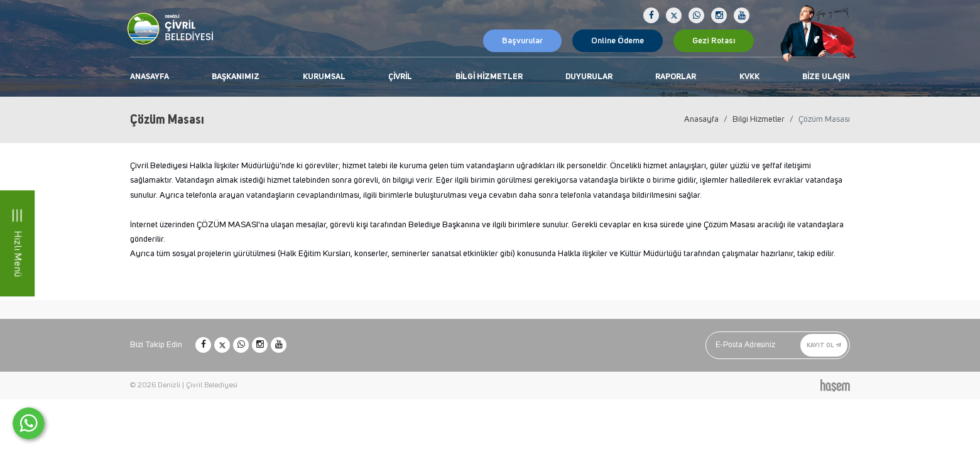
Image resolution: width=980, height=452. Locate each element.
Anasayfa (150, 77)
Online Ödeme (618, 41)
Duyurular (589, 77)
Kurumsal (324, 77)
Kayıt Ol (824, 345)
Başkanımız (236, 77)
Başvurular (522, 41)
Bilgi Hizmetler (489, 77)
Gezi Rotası (714, 41)
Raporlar (676, 77)
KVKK (749, 77)
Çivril (400, 77)
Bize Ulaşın (826, 77)
